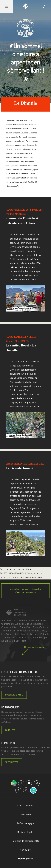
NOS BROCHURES (10, 707)
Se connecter (12, 762)
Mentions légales (26, 832)
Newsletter (26, 814)
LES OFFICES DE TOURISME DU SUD (20, 672)
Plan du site (26, 850)
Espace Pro (8, 743)
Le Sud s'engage (26, 823)
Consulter (10, 730)
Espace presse (26, 859)
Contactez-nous (26, 592)
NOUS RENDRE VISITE (14, 695)
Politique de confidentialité (26, 841)
